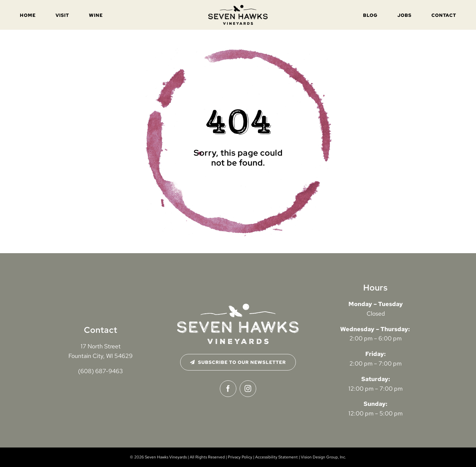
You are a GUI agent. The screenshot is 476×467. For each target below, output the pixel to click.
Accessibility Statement (277, 457)
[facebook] (228, 389)
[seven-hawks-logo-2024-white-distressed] (238, 307)
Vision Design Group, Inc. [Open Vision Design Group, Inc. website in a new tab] (323, 457)
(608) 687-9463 (100, 371)
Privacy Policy (240, 457)
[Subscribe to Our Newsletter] (238, 362)
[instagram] (248, 389)
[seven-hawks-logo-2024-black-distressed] (238, 8)
